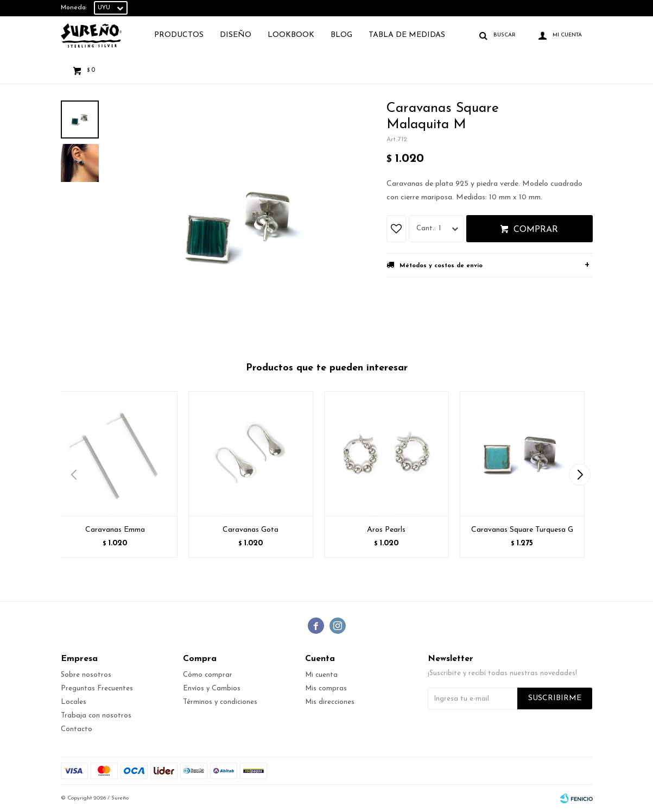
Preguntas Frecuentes (97, 688)
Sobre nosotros (86, 675)
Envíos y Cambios (212, 688)
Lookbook (291, 35)
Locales (74, 702)
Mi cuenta (321, 675)
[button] (580, 475)
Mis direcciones (330, 702)
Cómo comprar (208, 675)
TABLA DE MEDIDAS (407, 35)
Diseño (236, 35)
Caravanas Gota (251, 530)
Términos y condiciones (220, 702)
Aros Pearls (386, 530)
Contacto (77, 729)
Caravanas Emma (115, 530)
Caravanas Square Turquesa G (522, 530)
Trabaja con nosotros (96, 716)
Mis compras (326, 688)
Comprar (536, 230)
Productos (179, 35)
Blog (341, 35)
